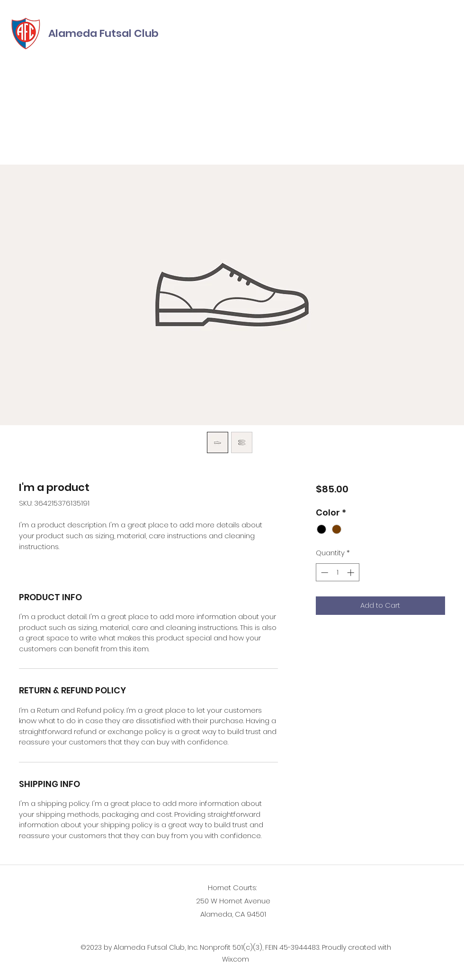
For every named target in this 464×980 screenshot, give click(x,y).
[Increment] (352, 573)
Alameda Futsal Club (103, 33)
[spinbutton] (337, 573)
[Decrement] (324, 573)
